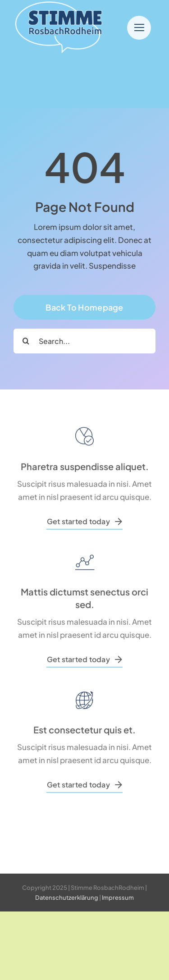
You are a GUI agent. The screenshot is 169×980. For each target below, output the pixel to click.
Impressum (118, 898)
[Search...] (84, 341)
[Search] (26, 341)
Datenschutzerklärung (67, 898)
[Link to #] (139, 28)
